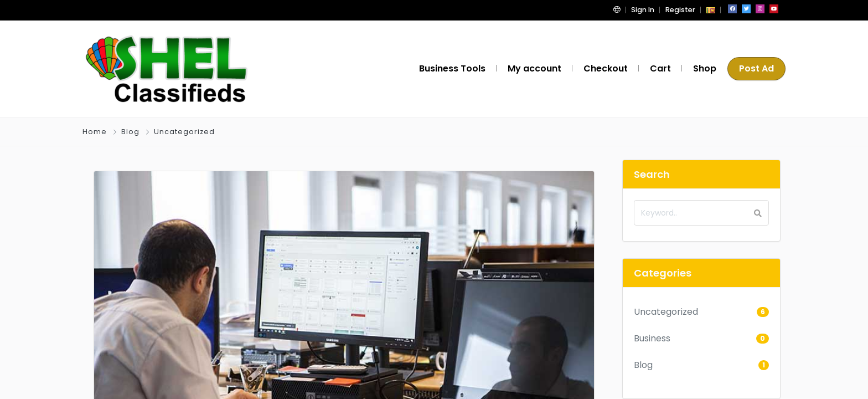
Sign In (643, 10)
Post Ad (756, 68)
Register (680, 10)
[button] (617, 10)
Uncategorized (184, 132)
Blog (130, 132)
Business (652, 338)
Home (95, 132)
